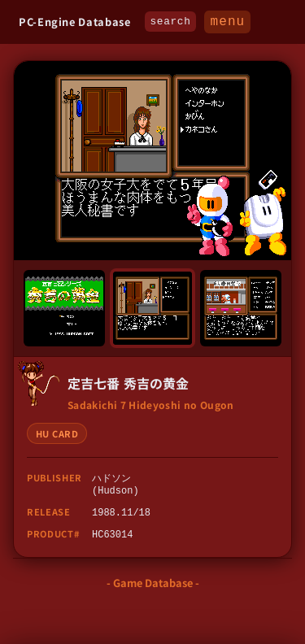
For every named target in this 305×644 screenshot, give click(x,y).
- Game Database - (153, 587)
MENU (227, 23)
